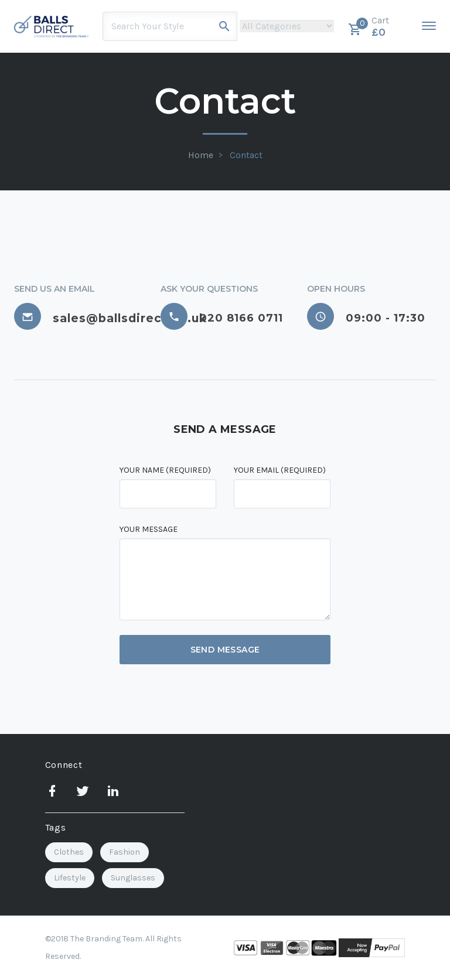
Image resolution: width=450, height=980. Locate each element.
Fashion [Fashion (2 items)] (125, 852)
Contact (246, 155)
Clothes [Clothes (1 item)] (69, 852)
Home (201, 155)
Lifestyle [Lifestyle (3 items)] (70, 878)
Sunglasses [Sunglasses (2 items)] (133, 878)
